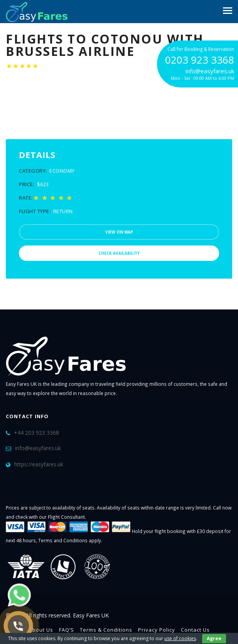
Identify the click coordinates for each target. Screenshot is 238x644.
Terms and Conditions (63, 540)
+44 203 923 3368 (36, 433)
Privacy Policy (157, 630)
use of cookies (180, 638)
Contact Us (195, 630)
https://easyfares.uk (39, 464)
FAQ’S (67, 630)
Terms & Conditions (106, 630)
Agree (214, 638)
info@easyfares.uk (38, 448)
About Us (41, 630)
